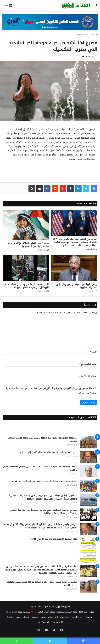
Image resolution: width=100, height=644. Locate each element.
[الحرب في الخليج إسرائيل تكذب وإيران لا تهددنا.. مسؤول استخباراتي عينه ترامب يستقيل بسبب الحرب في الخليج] (74, 223)
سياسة (35, 617)
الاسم (94, 352)
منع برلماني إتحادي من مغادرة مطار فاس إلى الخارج (48, 452)
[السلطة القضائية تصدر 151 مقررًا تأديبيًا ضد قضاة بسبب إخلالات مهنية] (89, 442)
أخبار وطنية (65, 617)
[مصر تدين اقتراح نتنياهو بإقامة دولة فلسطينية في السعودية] (26, 225)
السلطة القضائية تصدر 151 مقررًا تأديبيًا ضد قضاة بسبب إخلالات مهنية (42, 439)
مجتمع (43, 617)
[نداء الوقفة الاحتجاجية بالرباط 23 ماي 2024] (89, 550)
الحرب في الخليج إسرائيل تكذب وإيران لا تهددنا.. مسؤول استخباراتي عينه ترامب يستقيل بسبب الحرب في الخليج (75, 242)
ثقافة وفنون (57, 622)
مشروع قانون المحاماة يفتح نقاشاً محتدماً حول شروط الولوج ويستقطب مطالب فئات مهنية (44, 512)
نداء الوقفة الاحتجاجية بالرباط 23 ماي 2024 (54, 539)
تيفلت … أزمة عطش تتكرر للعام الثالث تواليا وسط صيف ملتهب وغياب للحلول (42, 584)
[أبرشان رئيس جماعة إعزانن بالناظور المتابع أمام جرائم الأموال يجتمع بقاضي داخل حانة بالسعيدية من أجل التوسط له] (89, 529)
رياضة (18, 617)
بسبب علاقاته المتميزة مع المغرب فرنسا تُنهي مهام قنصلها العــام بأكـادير (40, 468)
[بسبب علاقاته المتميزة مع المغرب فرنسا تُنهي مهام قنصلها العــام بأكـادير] (89, 471)
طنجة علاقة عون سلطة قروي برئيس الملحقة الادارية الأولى (44, 481)
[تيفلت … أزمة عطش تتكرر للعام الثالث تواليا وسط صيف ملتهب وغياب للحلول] (89, 586)
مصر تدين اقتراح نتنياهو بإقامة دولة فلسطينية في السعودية (28, 245)
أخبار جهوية (78, 617)
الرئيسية (92, 35)
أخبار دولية (81, 35)
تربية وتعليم (43, 622)
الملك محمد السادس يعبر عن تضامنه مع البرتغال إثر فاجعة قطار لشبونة (27, 286)
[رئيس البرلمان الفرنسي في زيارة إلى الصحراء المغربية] (74, 268)
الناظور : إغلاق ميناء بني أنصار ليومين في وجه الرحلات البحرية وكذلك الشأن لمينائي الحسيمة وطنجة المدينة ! (43, 497)
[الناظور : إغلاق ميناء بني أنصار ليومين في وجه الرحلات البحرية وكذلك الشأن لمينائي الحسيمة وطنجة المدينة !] (89, 500)
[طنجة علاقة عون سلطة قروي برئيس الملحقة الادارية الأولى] (89, 486)
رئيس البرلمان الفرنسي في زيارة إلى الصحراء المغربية (77, 286)
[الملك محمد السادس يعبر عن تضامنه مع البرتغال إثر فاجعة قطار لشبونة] (26, 268)
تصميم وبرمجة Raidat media (18, 612)
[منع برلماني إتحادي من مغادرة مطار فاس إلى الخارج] (89, 457)
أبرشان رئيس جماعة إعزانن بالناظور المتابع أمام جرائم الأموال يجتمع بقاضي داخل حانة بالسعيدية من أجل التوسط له (40, 526)
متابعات (10, 617)
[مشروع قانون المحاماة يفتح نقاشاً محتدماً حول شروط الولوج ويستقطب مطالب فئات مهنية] (89, 515)
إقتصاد (26, 617)
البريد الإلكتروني (88, 364)
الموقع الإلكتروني (88, 376)
